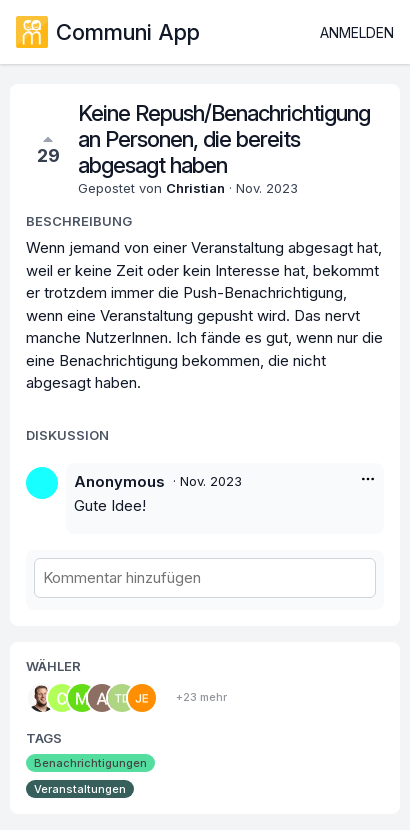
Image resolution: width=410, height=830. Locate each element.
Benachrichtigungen (90, 763)
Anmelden (357, 32)
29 (48, 148)
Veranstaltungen (80, 789)
